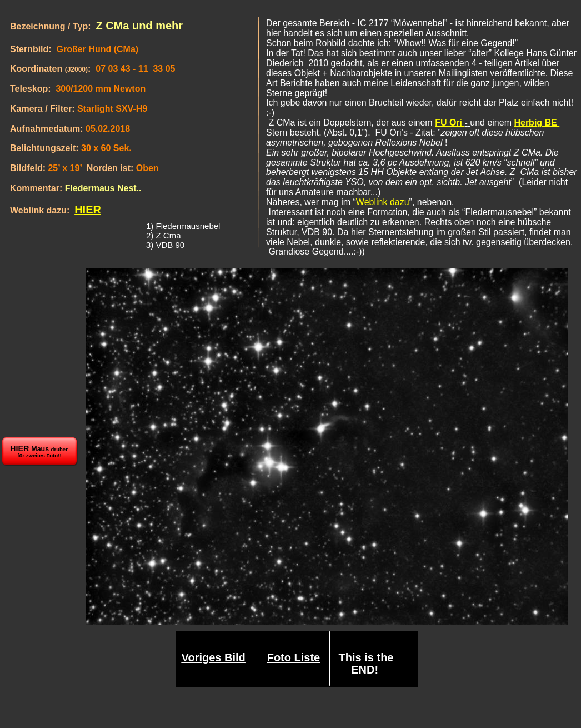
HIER (88, 210)
